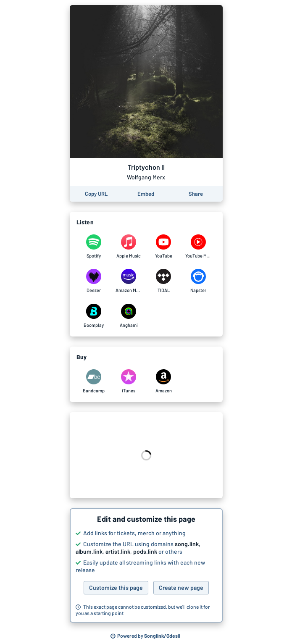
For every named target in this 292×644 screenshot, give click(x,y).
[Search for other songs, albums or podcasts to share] (145, 636)
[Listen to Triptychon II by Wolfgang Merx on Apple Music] (129, 247)
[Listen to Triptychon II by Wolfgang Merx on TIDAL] (164, 281)
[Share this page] (196, 194)
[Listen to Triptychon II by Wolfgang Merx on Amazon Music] (129, 281)
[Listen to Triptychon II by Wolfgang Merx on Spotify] (94, 247)
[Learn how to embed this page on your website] (146, 194)
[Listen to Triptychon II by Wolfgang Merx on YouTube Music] (199, 247)
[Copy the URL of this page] (96, 194)
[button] (146, 565)
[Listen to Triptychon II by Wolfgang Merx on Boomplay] (94, 316)
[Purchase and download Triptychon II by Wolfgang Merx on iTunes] (129, 381)
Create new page (181, 587)
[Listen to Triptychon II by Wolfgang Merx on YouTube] (164, 247)
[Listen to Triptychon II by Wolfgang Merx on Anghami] (129, 316)
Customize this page (116, 587)
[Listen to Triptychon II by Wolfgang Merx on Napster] (199, 281)
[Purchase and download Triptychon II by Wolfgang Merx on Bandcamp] (94, 381)
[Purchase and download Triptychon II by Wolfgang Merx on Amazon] (164, 381)
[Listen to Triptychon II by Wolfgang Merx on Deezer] (94, 281)
